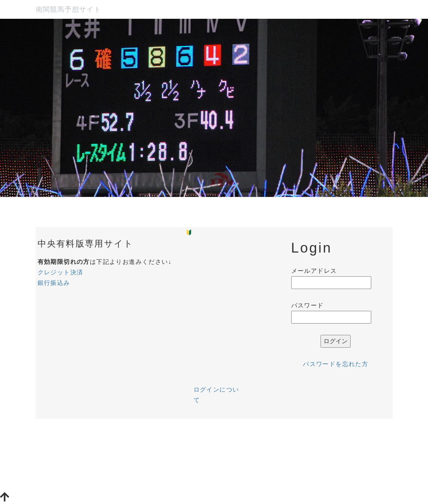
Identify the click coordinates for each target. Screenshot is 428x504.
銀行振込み (54, 283)
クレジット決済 (60, 272)
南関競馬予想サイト (69, 9)
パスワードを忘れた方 (336, 364)
